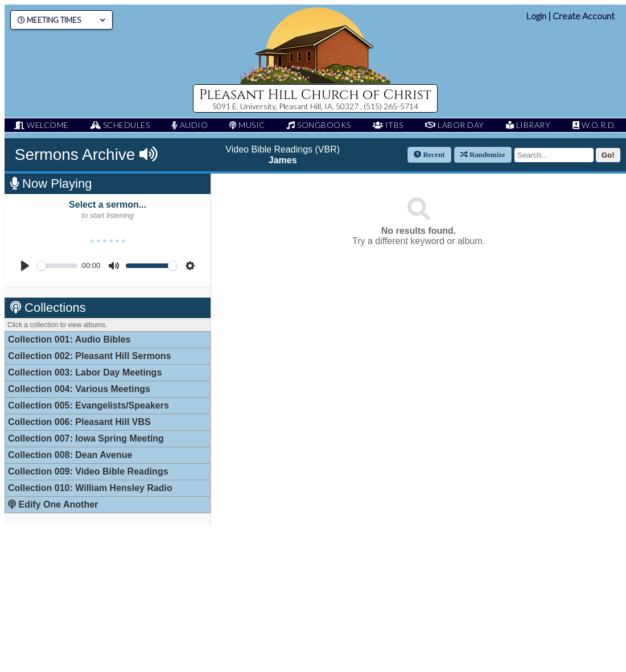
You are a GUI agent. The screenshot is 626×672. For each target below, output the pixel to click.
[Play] (25, 266)
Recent (429, 154)
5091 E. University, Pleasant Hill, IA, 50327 (286, 106)
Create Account (584, 16)
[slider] (57, 266)
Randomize (483, 154)
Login (536, 16)
